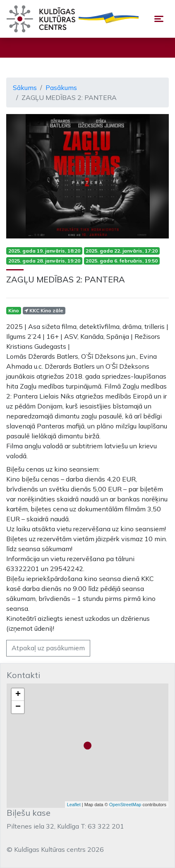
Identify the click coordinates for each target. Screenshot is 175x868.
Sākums (25, 88)
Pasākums (61, 88)
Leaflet (74, 805)
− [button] (18, 707)
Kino (14, 310)
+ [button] (18, 695)
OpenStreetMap (125, 805)
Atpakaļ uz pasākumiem (48, 648)
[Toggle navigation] (159, 19)
